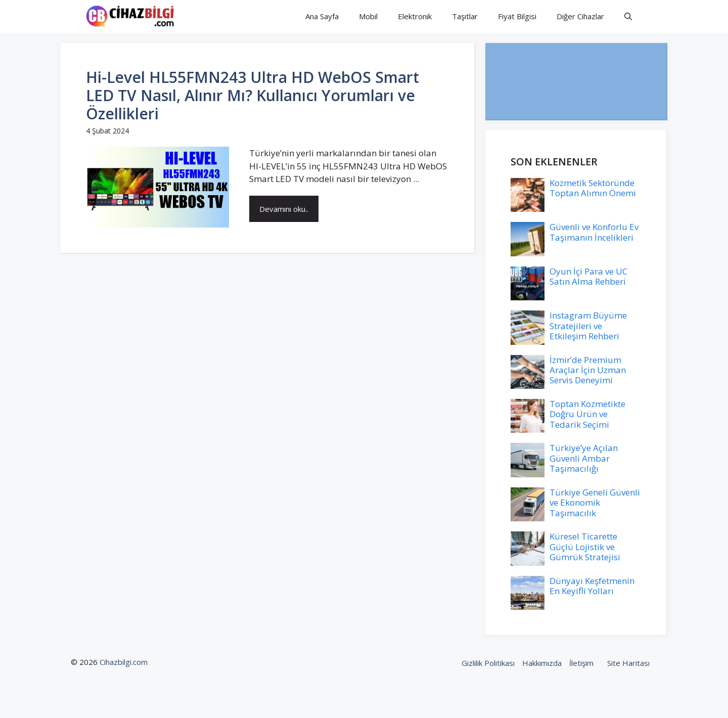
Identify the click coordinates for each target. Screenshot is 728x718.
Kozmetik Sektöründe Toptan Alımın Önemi (593, 188)
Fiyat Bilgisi (517, 16)
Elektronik (415, 16)
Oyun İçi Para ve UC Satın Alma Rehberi (588, 276)
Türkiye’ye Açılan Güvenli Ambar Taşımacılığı (584, 458)
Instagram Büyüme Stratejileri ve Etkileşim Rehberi (588, 326)
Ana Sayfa (322, 16)
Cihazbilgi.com (124, 662)
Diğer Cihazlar (580, 16)
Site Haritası (628, 663)
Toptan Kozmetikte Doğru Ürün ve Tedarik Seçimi (587, 414)
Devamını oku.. (284, 209)
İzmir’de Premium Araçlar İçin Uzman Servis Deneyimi (588, 370)
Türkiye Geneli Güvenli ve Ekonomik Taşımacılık (595, 503)
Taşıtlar (465, 16)
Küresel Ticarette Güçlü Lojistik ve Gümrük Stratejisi (585, 547)
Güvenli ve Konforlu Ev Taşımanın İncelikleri (594, 232)
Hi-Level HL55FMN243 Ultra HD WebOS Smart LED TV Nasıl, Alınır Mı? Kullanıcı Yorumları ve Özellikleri (253, 95)
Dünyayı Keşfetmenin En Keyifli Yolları (592, 586)
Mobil (368, 16)
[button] (628, 16)
